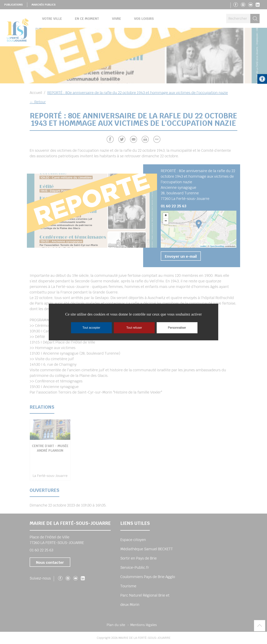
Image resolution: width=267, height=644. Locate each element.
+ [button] (166, 216)
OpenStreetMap (217, 246)
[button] (262, 79)
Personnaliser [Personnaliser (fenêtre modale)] (177, 328)
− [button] (166, 221)
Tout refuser (134, 328)
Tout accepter (91, 328)
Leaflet (203, 246)
